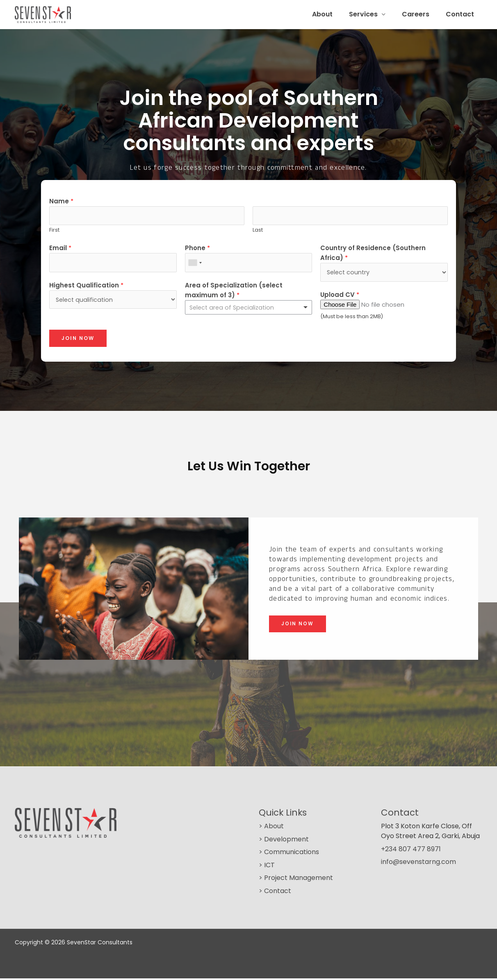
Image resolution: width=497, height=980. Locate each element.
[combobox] (195, 264)
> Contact (275, 892)
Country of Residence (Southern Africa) (373, 254)
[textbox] (245, 310)
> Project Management (296, 880)
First (54, 231)
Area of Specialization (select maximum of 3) (234, 292)
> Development (284, 841)
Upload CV (340, 296)
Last (258, 231)
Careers (421, 14)
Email (60, 249)
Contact (462, 14)
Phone (197, 249)
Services (372, 14)
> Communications (289, 854)
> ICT (267, 867)
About (334, 14)
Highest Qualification (86, 287)
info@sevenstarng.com (418, 863)
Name (61, 201)
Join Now (78, 340)
